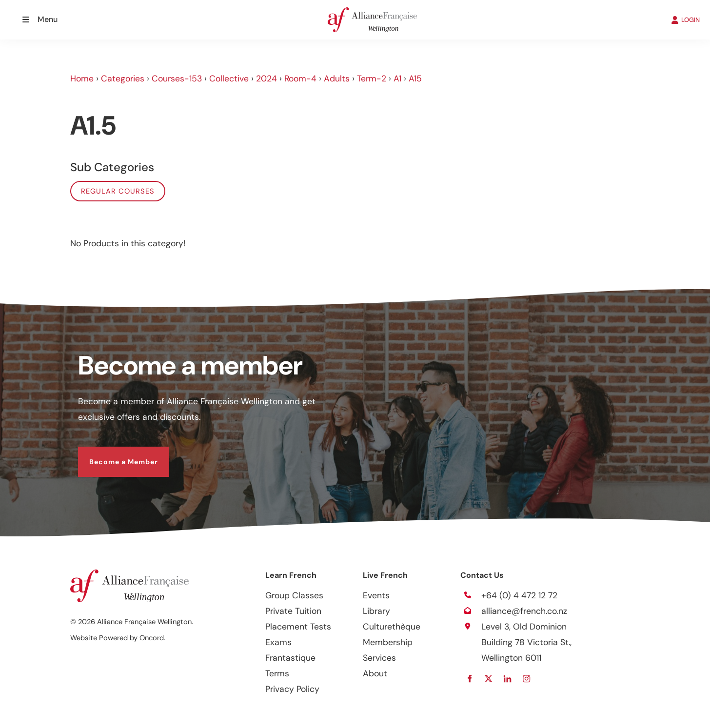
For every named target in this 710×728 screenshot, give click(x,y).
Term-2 (372, 79)
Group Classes (294, 595)
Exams (278, 642)
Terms (277, 673)
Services (379, 658)
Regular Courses (118, 191)
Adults (337, 79)
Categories (123, 79)
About (375, 673)
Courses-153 (177, 79)
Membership (388, 642)
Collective (229, 79)
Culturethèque (392, 627)
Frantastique (290, 658)
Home (82, 79)
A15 (415, 79)
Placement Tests (298, 627)
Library (376, 611)
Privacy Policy (292, 689)
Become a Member (112, 454)
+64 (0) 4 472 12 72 (519, 595)
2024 (266, 79)
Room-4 (300, 79)
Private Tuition (293, 611)
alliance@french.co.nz (524, 611)
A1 (397, 79)
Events (376, 595)
